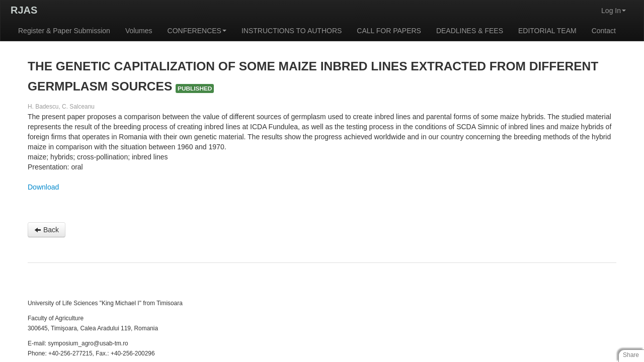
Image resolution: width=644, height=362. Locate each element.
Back (47, 230)
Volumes (139, 31)
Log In (614, 11)
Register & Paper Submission (64, 31)
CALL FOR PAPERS (389, 31)
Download (43, 187)
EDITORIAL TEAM (547, 31)
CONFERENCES (197, 31)
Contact (604, 31)
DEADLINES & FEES (470, 31)
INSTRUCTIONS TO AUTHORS (292, 31)
